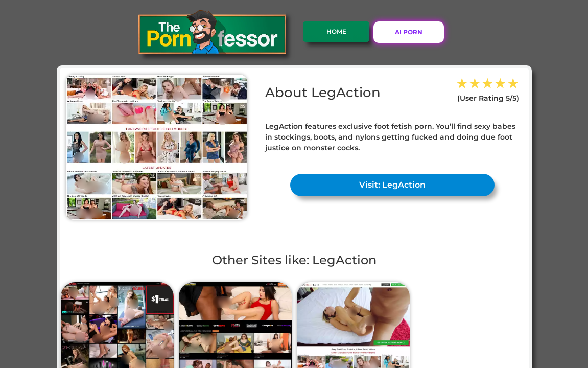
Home (336, 31)
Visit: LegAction (392, 185)
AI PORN (409, 32)
